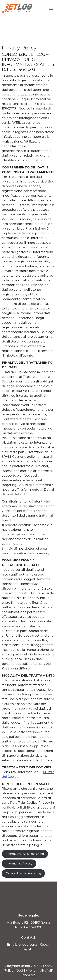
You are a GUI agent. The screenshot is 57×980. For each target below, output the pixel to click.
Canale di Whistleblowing (23, 873)
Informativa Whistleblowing (25, 854)
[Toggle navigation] (51, 8)
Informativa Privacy (19, 864)
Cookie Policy (27, 970)
